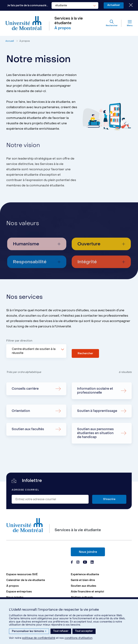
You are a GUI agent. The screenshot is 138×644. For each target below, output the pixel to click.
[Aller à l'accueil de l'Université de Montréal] (24, 23)
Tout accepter (84, 631)
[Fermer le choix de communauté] (128, 5)
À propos (25, 41)
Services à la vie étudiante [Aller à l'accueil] (69, 21)
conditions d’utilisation (78, 638)
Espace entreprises (19, 592)
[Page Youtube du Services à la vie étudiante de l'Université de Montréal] (85, 563)
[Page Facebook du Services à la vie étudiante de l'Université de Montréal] (72, 563)
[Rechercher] (112, 23)
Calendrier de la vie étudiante (26, 580)
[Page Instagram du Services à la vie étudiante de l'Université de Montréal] (78, 563)
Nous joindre (88, 552)
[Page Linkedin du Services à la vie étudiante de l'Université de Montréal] (92, 563)
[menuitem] (37, 574)
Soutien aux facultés (28, 443)
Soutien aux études (83, 586)
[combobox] (75, 5)
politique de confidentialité (39, 638)
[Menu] (127, 23)
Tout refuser (61, 631)
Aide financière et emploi (87, 592)
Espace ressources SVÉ (22, 574)
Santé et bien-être (83, 580)
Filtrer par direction (19, 341)
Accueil (10, 41)
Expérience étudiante (85, 574)
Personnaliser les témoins (29, 631)
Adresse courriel (25, 490)
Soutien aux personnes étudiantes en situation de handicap (95, 447)
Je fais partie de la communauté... (28, 5)
